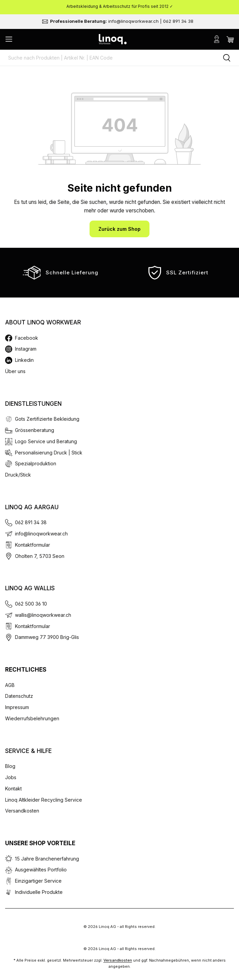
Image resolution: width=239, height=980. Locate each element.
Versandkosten (22, 811)
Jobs (11, 777)
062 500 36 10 (31, 604)
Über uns (15, 371)
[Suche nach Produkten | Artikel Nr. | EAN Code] (107, 58)
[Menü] (9, 39)
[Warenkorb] (230, 39)
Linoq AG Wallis (30, 588)
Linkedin (24, 360)
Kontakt (13, 789)
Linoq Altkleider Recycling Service (44, 800)
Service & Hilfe (28, 751)
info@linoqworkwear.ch (41, 534)
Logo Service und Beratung (46, 441)
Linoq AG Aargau (32, 507)
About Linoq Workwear (43, 322)
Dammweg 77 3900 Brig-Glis (47, 637)
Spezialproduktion (36, 463)
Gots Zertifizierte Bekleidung (47, 419)
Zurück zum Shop (119, 229)
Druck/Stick (18, 475)
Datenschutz (19, 696)
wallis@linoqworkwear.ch (43, 615)
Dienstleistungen (33, 404)
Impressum (17, 707)
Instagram (26, 349)
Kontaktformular (33, 545)
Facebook (27, 338)
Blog (10, 766)
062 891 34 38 (31, 522)
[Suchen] (227, 58)
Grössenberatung (35, 430)
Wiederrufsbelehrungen (32, 718)
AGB (10, 685)
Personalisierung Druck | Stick (49, 453)
